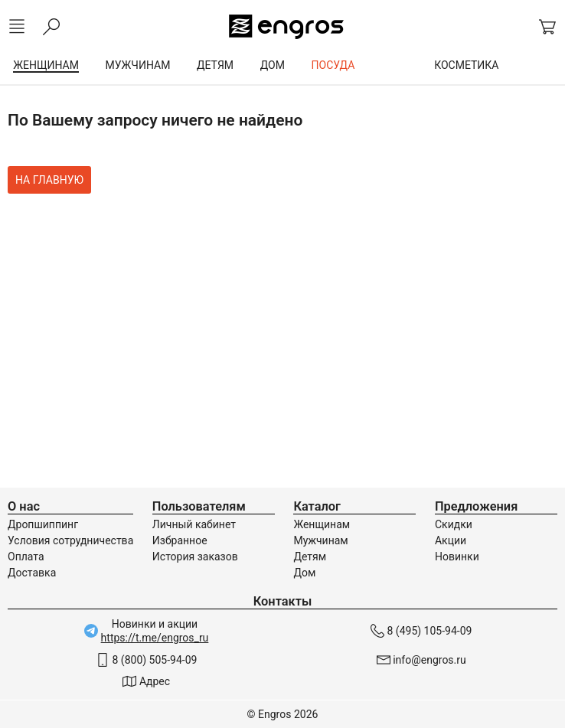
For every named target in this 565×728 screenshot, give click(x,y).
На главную (49, 180)
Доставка (32, 573)
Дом (304, 573)
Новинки (457, 557)
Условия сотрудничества (70, 540)
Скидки (454, 524)
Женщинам (322, 524)
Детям (310, 557)
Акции (451, 540)
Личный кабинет (194, 524)
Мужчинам (320, 540)
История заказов (195, 557)
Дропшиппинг (43, 524)
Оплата (26, 557)
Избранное (180, 540)
